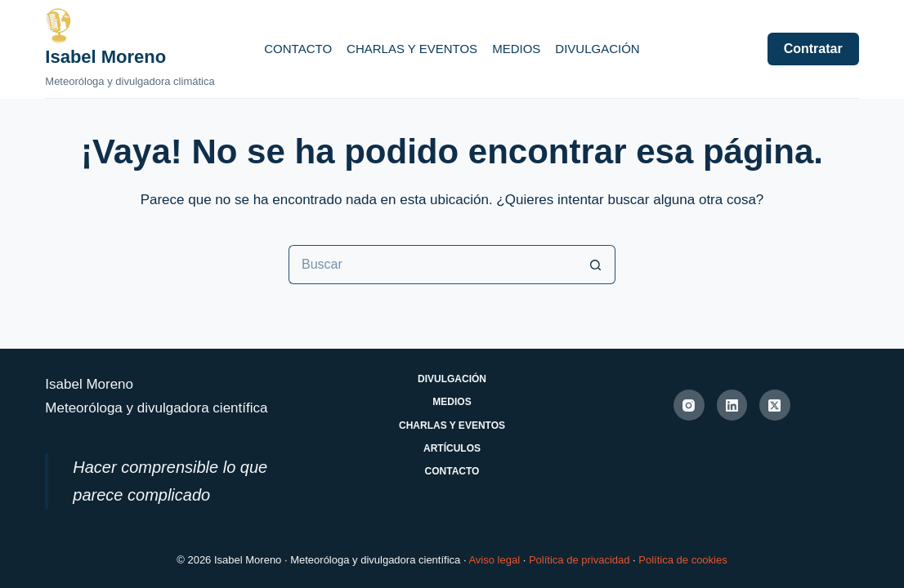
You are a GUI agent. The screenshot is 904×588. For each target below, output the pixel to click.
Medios (516, 49)
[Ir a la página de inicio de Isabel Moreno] (130, 25)
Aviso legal (494, 560)
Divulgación (597, 49)
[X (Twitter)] (775, 405)
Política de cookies (682, 560)
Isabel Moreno (105, 57)
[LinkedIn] (732, 405)
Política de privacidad (580, 560)
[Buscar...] (432, 265)
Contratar (813, 49)
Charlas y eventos (412, 49)
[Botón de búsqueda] (596, 265)
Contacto (298, 49)
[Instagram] (689, 405)
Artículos (452, 448)
